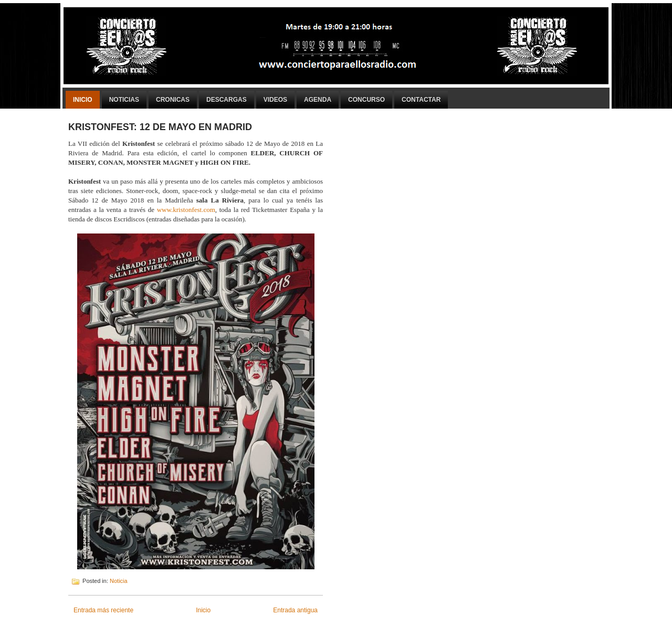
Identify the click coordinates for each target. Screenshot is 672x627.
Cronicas (173, 100)
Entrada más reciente (103, 610)
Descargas (227, 100)
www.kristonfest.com (185, 210)
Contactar (421, 100)
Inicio (83, 100)
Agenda (318, 100)
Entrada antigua (295, 610)
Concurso (366, 100)
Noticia (119, 581)
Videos (275, 100)
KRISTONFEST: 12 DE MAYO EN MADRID (160, 127)
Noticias (124, 100)
